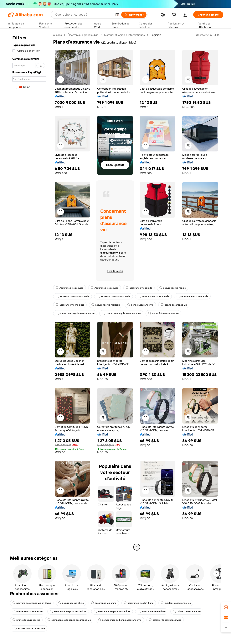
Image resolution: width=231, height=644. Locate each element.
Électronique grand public (83, 35)
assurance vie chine (71, 603)
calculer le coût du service (165, 620)
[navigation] (29, 291)
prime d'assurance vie (187, 611)
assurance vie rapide (139, 288)
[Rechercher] (134, 15)
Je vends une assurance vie (72, 296)
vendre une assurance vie (153, 296)
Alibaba (57, 35)
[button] (117, 15)
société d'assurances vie (163, 313)
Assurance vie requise (69, 288)
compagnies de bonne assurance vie (69, 620)
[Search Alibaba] (84, 15)
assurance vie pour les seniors (68, 611)
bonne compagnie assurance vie (75, 313)
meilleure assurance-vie (176, 603)
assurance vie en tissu (152, 611)
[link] (226, 607)
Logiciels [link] (156, 35)
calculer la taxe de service (29, 628)
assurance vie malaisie (70, 305)
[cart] (175, 15)
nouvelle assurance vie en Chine (32, 603)
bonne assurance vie (140, 305)
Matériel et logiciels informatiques (124, 35)
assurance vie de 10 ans (139, 603)
